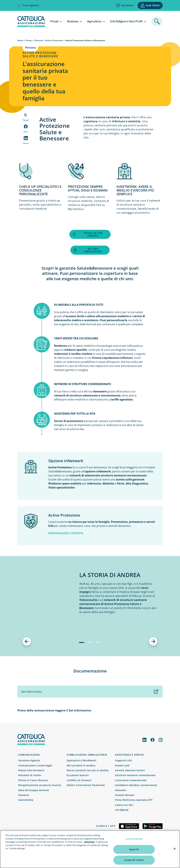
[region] (90, 849)
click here (89, 842)
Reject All (134, 849)
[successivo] (153, 641)
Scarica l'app (106, 826)
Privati (29, 40)
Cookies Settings (134, 839)
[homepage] (31, 26)
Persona (39, 40)
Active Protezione (54, 40)
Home (20, 40)
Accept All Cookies (134, 860)
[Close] (175, 849)
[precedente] (27, 641)
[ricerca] (157, 22)
